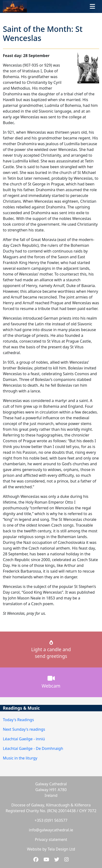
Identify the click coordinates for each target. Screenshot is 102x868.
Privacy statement (51, 839)
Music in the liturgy (20, 758)
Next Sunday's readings (24, 729)
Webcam (51, 682)
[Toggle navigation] (92, 6)
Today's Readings (18, 720)
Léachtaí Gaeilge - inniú (24, 739)
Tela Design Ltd (61, 849)
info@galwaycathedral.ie (51, 830)
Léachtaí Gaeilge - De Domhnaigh (33, 748)
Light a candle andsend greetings (51, 650)
